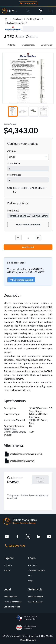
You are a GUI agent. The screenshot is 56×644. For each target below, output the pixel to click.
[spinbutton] (28, 238)
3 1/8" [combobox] (12, 157)
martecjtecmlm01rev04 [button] (22, 461)
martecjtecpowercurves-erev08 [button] (26, 454)
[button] (46, 157)
